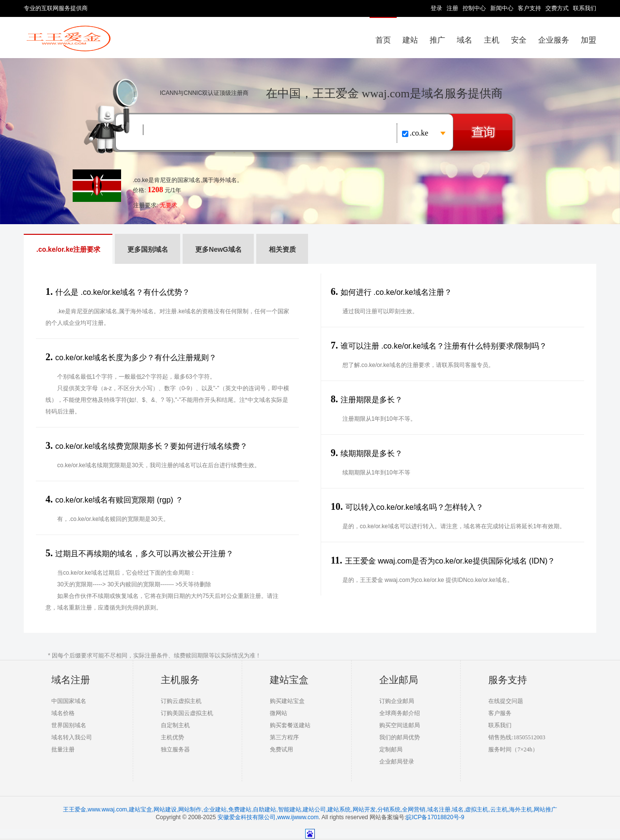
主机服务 (180, 680)
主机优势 (172, 737)
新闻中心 (502, 8)
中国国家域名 (69, 701)
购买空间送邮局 (400, 725)
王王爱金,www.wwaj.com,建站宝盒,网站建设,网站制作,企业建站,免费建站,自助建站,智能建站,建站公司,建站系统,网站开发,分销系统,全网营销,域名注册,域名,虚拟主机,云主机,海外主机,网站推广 (310, 809)
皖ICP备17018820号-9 (435, 817)
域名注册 (71, 680)
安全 (519, 40)
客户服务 (500, 713)
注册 (452, 8)
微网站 (279, 713)
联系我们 (585, 8)
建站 (410, 40)
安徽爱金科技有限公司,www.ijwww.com (268, 817)
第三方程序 (284, 737)
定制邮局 (391, 749)
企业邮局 (399, 680)
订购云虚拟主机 (181, 701)
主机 (492, 40)
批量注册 (63, 749)
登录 (436, 8)
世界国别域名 (69, 725)
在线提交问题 (506, 701)
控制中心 (474, 8)
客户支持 (529, 8)
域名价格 (63, 713)
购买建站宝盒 (287, 701)
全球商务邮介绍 (400, 713)
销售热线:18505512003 (517, 737)
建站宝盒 (289, 680)
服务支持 (508, 680)
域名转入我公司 (72, 737)
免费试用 (281, 749)
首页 (383, 40)
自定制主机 (175, 725)
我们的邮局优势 (400, 737)
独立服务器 (175, 749)
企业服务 (554, 40)
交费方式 (557, 8)
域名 (465, 40)
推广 (437, 40)
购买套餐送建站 (290, 725)
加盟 (589, 40)
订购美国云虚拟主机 (187, 713)
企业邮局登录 (397, 762)
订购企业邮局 (397, 701)
